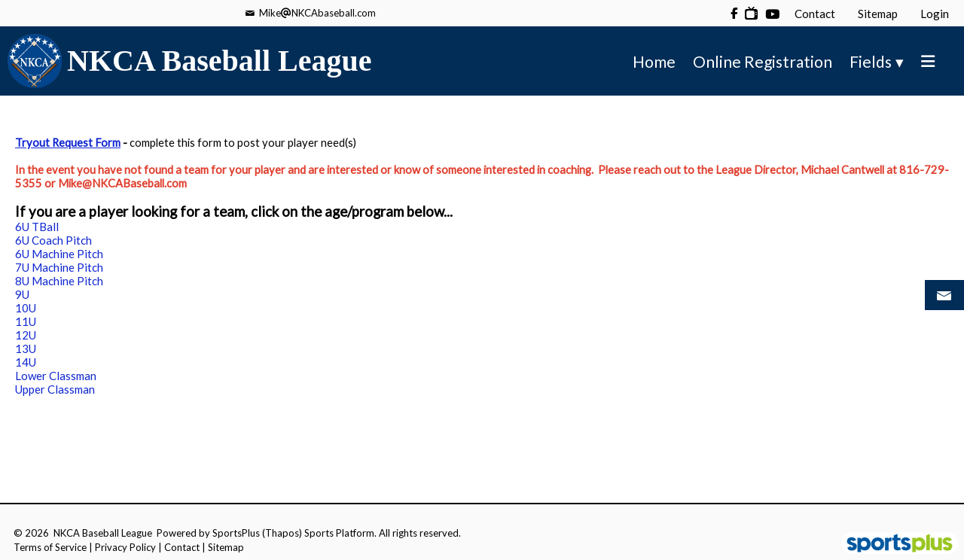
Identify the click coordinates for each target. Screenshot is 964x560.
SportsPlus (236, 533)
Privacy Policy (125, 547)
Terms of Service (50, 547)
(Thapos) (282, 533)
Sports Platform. (340, 533)
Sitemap (226, 547)
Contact (182, 547)
